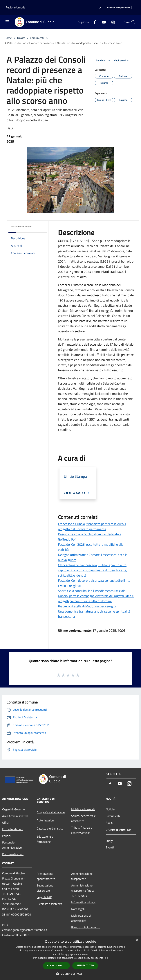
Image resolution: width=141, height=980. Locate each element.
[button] (70, 974)
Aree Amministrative (15, 816)
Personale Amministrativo (12, 845)
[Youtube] (102, 22)
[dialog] (70, 958)
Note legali (78, 909)
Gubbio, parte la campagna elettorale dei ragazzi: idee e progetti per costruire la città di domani (96, 598)
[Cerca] (133, 22)
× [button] (137, 940)
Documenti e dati (13, 854)
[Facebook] (93, 22)
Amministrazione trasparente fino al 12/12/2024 (83, 891)
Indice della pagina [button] (22, 226)
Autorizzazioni (46, 820)
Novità (21, 38)
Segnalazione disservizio (45, 888)
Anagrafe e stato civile (51, 812)
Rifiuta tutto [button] (85, 965)
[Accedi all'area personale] (118, 8)
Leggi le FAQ (44, 897)
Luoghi (110, 841)
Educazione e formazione (45, 839)
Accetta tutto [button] (56, 966)
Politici (6, 836)
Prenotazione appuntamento (46, 876)
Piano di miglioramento (86, 927)
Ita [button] (101, 8)
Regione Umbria (15, 7)
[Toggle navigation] (7, 22)
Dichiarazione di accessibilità (81, 918)
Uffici (5, 823)
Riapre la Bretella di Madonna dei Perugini (87, 606)
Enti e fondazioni (13, 829)
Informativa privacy (83, 902)
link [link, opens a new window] (106, 958)
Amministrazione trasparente (82, 876)
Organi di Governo (13, 809)
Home (8, 38)
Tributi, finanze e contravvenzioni (82, 830)
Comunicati (37, 38)
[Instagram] (112, 22)
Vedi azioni (122, 61)
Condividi (104, 61)
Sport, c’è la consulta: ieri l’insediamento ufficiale (92, 591)
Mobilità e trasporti (83, 809)
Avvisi (110, 823)
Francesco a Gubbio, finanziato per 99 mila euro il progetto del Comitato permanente (92, 526)
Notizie (110, 809)
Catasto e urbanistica (50, 828)
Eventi (110, 847)
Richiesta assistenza (49, 904)
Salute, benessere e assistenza (83, 818)
